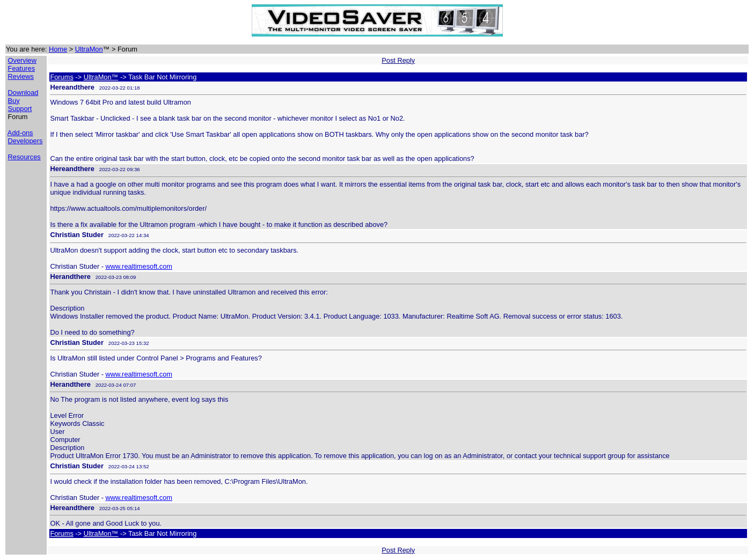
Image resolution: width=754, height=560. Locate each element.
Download (23, 93)
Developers (25, 141)
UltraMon (89, 49)
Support (20, 109)
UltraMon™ (101, 77)
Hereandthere (72, 87)
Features (22, 68)
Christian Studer (77, 235)
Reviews (21, 76)
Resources (24, 157)
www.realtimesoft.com (139, 266)
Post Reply (398, 60)
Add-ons (20, 133)
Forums (61, 77)
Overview (22, 60)
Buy (14, 101)
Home (58, 49)
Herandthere (70, 277)
